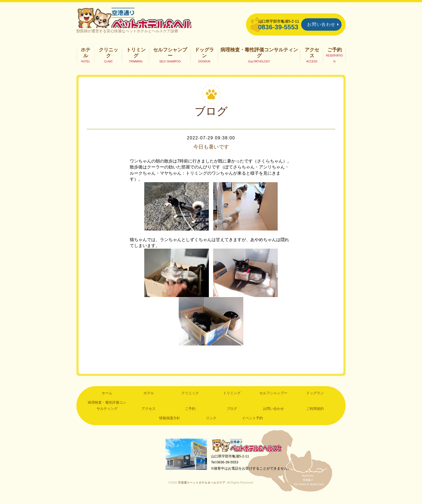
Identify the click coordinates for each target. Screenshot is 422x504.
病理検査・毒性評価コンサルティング (259, 58)
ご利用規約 (315, 414)
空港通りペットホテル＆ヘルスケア (249, 451)
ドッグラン (204, 58)
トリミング (136, 58)
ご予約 (335, 55)
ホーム (107, 399)
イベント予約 (252, 424)
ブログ (232, 414)
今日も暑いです (211, 152)
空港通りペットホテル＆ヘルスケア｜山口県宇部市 (148, 20)
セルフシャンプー (170, 58)
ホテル (86, 58)
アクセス (312, 58)
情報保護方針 (170, 424)
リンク (211, 424)
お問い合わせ (321, 24)
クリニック (108, 58)
